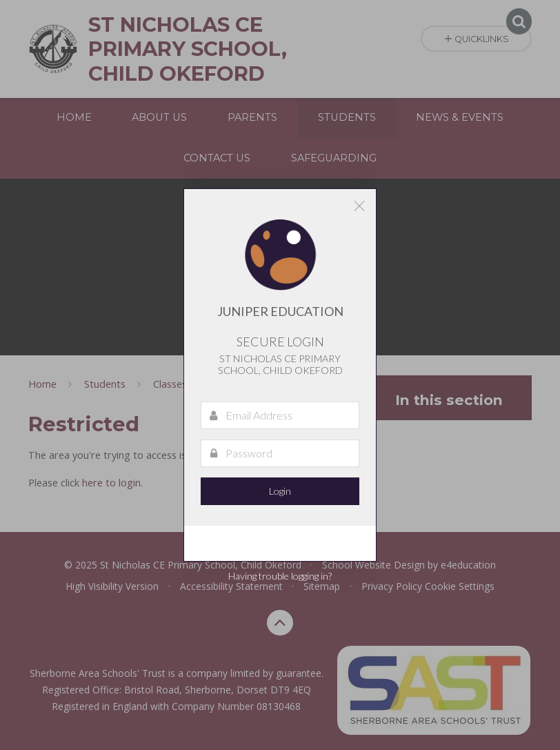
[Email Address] (280, 415)
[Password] (280, 453)
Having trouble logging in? (280, 576)
